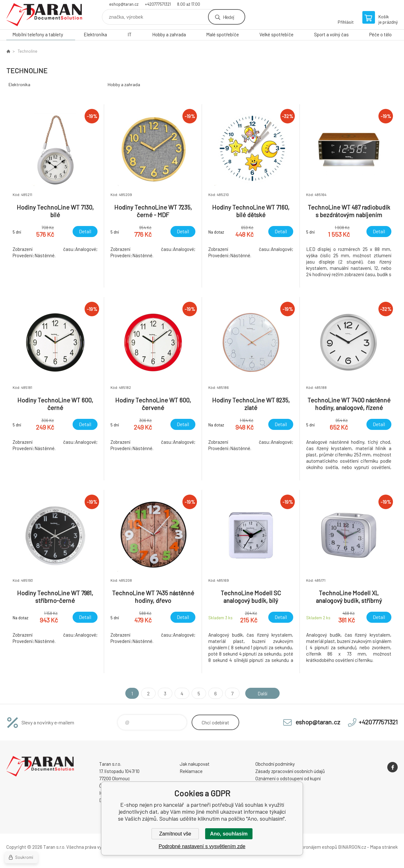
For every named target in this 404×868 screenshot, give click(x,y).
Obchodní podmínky (275, 764)
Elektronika (95, 34)
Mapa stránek (384, 847)
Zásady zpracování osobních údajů (290, 771)
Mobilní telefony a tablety (38, 34)
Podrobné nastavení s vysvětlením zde (202, 846)
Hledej (229, 17)
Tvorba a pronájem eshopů (310, 847)
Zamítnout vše (175, 834)
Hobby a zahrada (169, 34)
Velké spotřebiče (276, 34)
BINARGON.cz (352, 847)
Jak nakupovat (195, 764)
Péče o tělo (380, 34)
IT (130, 34)
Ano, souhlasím (229, 834)
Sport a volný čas (331, 34)
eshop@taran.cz (124, 4)
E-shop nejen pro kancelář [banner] (44, 15)
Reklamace (191, 771)
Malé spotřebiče (223, 34)
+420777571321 (158, 4)
